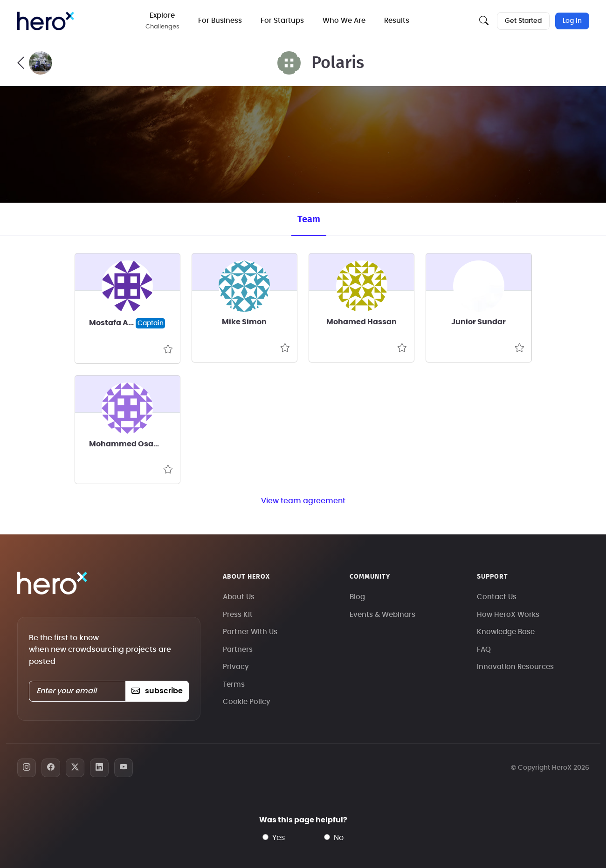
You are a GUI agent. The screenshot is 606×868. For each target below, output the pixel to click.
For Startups (282, 21)
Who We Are (344, 21)
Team (309, 219)
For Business (220, 21)
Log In (572, 21)
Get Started (523, 21)
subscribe (157, 691)
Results (397, 21)
